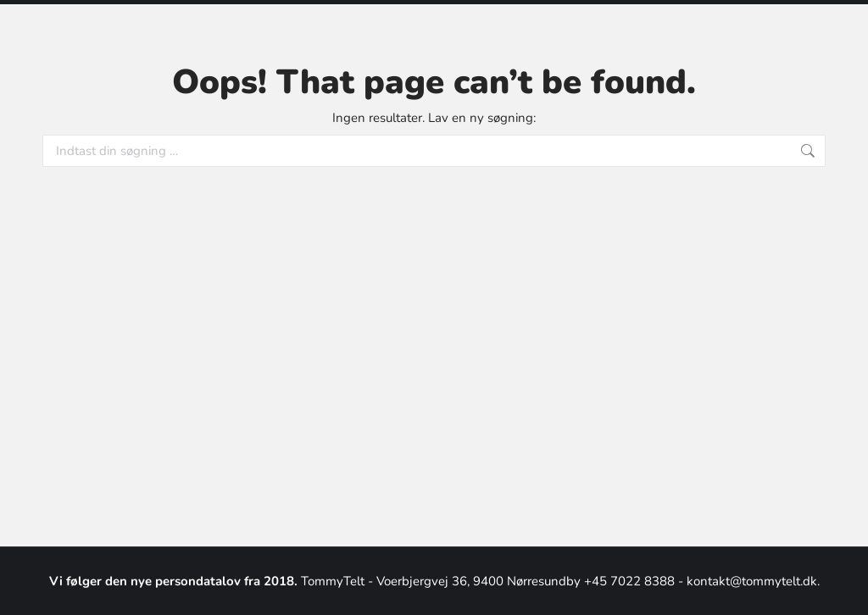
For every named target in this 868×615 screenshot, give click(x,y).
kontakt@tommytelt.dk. (753, 581)
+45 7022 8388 (631, 581)
